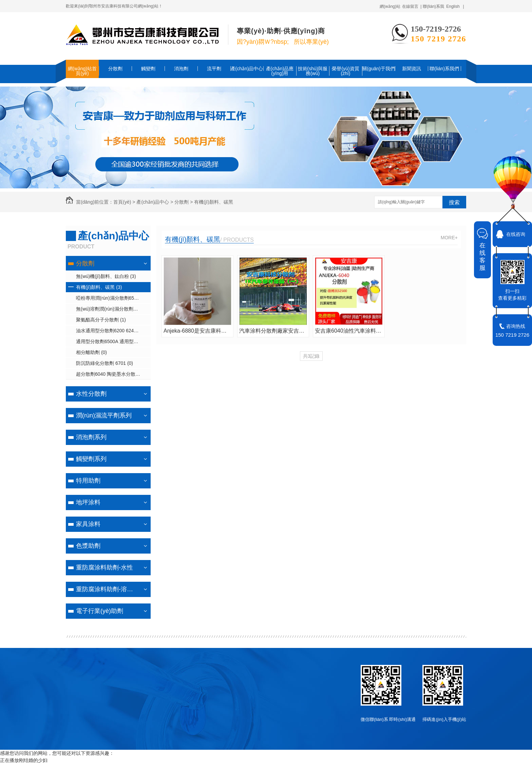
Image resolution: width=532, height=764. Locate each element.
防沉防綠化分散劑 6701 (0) (104, 363)
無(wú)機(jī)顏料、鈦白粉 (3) (106, 276)
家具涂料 (88, 524)
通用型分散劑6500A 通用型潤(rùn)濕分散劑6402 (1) (113, 341)
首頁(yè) (122, 202)
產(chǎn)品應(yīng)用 (280, 71)
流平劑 (214, 69)
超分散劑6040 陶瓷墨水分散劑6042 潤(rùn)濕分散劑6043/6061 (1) (113, 374)
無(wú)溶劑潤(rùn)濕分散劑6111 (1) (113, 309)
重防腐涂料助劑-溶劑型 (107, 589)
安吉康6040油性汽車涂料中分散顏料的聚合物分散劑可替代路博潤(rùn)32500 (349, 331)
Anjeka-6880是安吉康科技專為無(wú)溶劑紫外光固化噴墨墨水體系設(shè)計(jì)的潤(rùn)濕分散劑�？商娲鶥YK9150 (197, 331)
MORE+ (449, 238)
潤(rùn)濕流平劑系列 (104, 415)
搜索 (454, 202)
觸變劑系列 (91, 459)
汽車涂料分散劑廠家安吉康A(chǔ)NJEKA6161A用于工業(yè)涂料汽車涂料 (273, 331)
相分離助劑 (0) (91, 352)
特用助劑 (88, 481)
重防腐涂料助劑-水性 (104, 567)
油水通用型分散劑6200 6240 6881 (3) (113, 331)
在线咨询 (516, 234)
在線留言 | (412, 6)
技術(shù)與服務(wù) (313, 71)
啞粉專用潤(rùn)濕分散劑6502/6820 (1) (113, 298)
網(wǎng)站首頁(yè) (82, 71)
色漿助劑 (88, 546)
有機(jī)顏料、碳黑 (213, 202)
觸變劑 (148, 69)
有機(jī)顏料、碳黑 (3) (99, 287)
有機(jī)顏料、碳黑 (193, 239)
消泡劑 (181, 69)
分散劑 (115, 69)
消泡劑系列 (91, 437)
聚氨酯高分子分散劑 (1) (101, 320)
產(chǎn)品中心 (247, 69)
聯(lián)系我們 (444, 69)
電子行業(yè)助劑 (100, 611)
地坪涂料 (88, 502)
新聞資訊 (412, 69)
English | (455, 6)
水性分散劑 (91, 394)
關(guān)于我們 (378, 69)
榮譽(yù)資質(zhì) (345, 71)
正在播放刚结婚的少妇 (24, 760)
